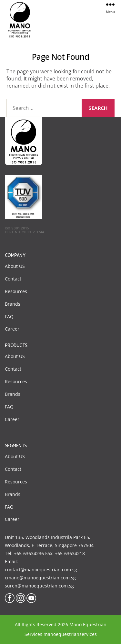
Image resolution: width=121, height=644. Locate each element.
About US (15, 266)
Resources (16, 291)
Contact (13, 279)
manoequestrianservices (70, 634)
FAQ (9, 317)
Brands (13, 304)
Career (12, 329)
